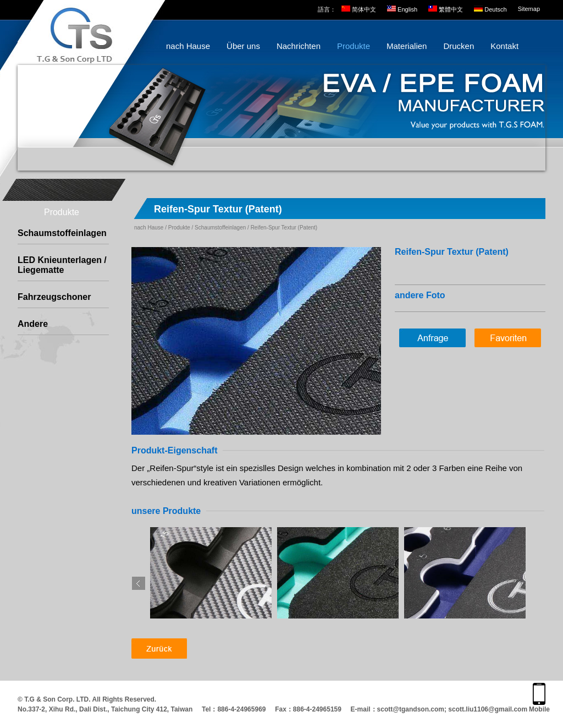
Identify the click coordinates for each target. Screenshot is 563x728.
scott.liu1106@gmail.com (488, 709)
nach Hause (188, 46)
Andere (33, 324)
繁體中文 (451, 9)
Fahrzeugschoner (54, 297)
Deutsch (495, 9)
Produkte (354, 46)
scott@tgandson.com (411, 709)
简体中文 (364, 9)
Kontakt (504, 46)
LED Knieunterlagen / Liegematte (62, 265)
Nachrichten (299, 46)
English (407, 9)
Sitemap (529, 9)
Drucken (459, 46)
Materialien (407, 46)
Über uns (243, 46)
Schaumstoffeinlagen (62, 233)
